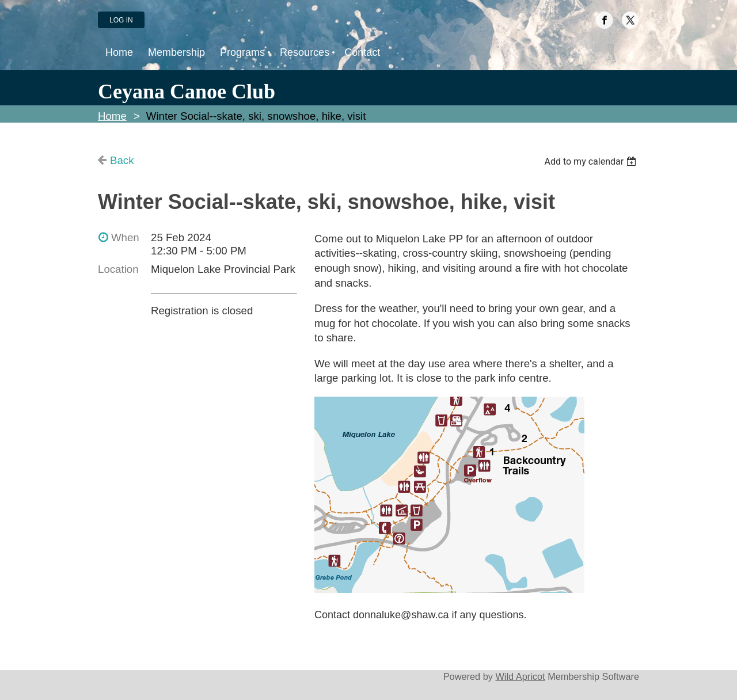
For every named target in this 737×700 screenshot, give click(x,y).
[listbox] (592, 161)
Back (122, 160)
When (125, 237)
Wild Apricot (520, 676)
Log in (121, 20)
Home (112, 116)
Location (118, 269)
